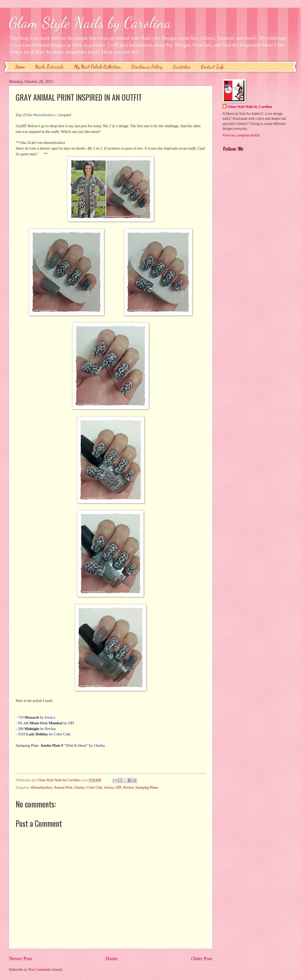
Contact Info (213, 67)
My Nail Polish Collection (97, 67)
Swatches (182, 67)
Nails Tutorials (49, 67)
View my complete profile (241, 135)
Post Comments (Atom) (45, 970)
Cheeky (79, 788)
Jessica (109, 788)
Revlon (128, 788)
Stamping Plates (147, 788)
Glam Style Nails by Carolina (90, 23)
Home (20, 67)
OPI (119, 788)
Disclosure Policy (147, 67)
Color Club (94, 788)
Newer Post (21, 958)
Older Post (202, 958)
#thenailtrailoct (44, 115)
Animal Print (63, 788)
